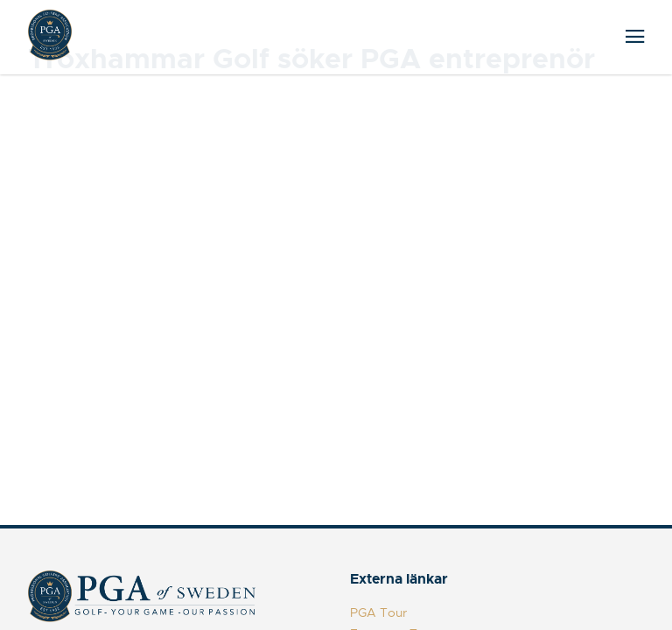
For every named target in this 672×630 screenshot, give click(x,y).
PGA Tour (378, 612)
